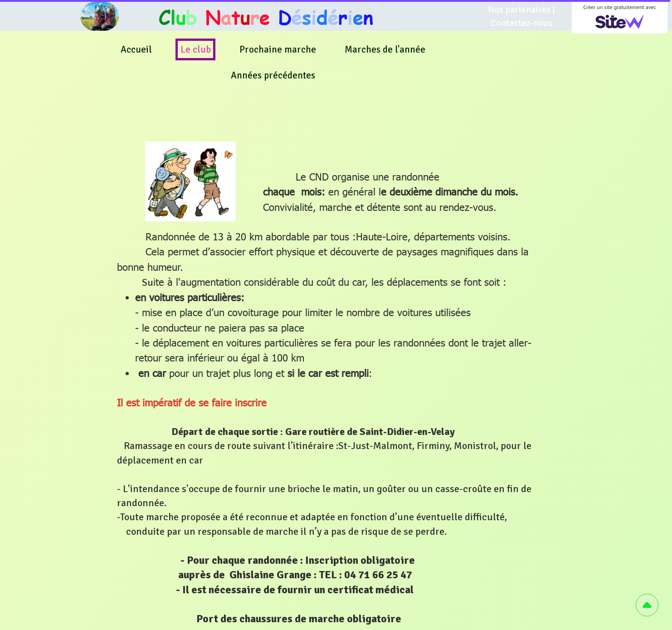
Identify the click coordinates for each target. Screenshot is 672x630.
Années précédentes (273, 75)
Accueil (136, 49)
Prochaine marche (278, 49)
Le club (196, 49)
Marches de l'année (385, 49)
